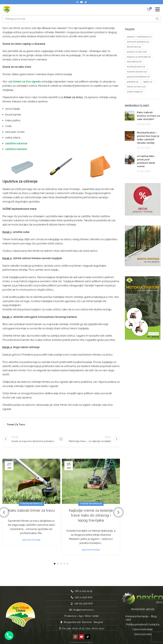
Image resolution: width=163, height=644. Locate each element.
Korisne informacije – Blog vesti (141, 615)
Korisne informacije (31, 504)
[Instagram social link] (77, 2)
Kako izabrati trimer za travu (31, 510)
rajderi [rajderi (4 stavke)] (148, 82)
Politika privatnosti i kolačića (143, 622)
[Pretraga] (81, 19)
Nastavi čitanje (31, 540)
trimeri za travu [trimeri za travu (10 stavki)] (136, 87)
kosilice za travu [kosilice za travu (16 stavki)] (137, 52)
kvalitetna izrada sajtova (81, 640)
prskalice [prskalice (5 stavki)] (133, 82)
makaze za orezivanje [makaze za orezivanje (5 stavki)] (139, 57)
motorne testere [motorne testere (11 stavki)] (137, 72)
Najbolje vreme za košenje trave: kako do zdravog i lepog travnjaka (91, 515)
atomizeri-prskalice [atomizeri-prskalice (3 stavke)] (138, 42)
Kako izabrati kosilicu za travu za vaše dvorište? (148, 116)
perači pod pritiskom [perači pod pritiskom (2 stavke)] (138, 77)
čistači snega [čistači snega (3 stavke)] (135, 92)
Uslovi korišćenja (143, 627)
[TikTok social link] (86, 2)
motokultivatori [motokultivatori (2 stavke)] (136, 67)
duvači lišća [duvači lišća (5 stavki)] (134, 47)
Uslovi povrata (143, 631)
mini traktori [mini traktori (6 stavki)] (134, 62)
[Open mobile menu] (157, 9)
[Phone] (9, 636)
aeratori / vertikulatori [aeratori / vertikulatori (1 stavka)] (139, 37)
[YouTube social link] (81, 2)
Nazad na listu (61, 439)
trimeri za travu (16, 425)
